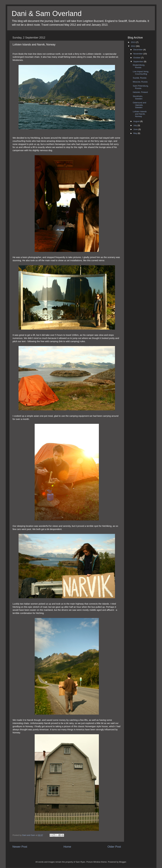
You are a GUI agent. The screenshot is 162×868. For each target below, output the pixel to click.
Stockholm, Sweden (138, 97)
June (136, 129)
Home (67, 847)
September (139, 62)
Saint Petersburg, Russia (141, 87)
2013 (133, 42)
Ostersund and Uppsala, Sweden (139, 105)
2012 (133, 46)
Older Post (114, 847)
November (138, 54)
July (135, 125)
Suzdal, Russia (140, 78)
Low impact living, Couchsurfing (141, 73)
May (136, 133)
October (137, 58)
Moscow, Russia (140, 82)
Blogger (123, 862)
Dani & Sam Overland (47, 14)
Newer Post (20, 847)
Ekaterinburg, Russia (139, 66)
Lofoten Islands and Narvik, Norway (140, 114)
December (138, 50)
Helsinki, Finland (140, 92)
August (137, 121)
